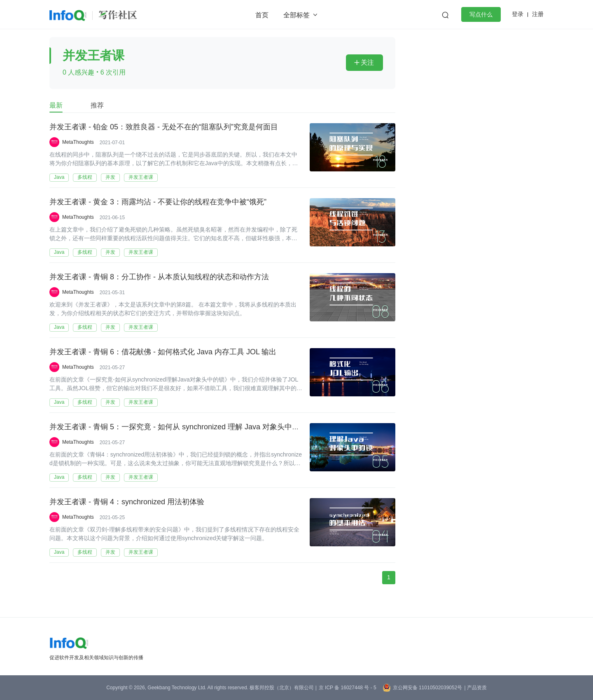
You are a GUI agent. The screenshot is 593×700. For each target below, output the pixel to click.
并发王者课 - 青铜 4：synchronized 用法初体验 (127, 502)
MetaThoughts (78, 142)
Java (59, 177)
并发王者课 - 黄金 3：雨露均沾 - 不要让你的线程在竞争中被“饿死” (158, 202)
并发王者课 (141, 177)
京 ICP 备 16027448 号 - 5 (348, 688)
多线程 (85, 177)
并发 (110, 177)
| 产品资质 (475, 688)
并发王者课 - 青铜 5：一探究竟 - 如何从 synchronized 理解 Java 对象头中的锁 (178, 427)
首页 (262, 15)
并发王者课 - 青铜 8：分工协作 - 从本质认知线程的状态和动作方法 (159, 277)
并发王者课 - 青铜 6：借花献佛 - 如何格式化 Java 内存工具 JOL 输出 (163, 352)
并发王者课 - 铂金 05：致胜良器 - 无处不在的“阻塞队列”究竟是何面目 (164, 127)
